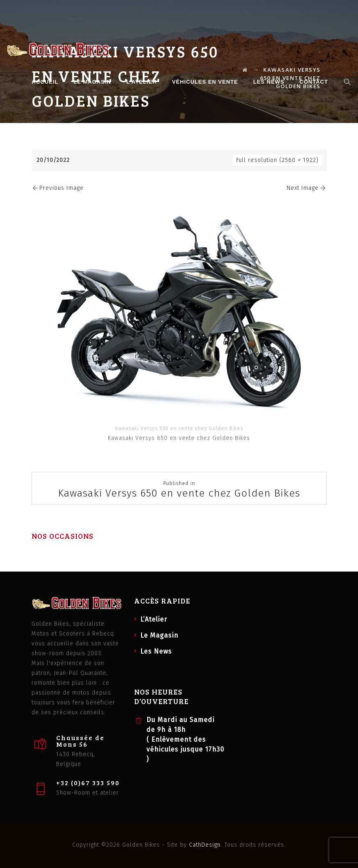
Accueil (46, 82)
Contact (315, 82)
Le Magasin (93, 82)
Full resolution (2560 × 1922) (277, 160)
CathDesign (205, 845)
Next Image (307, 188)
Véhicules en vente (206, 82)
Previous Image (58, 188)
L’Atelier (143, 82)
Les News (270, 82)
